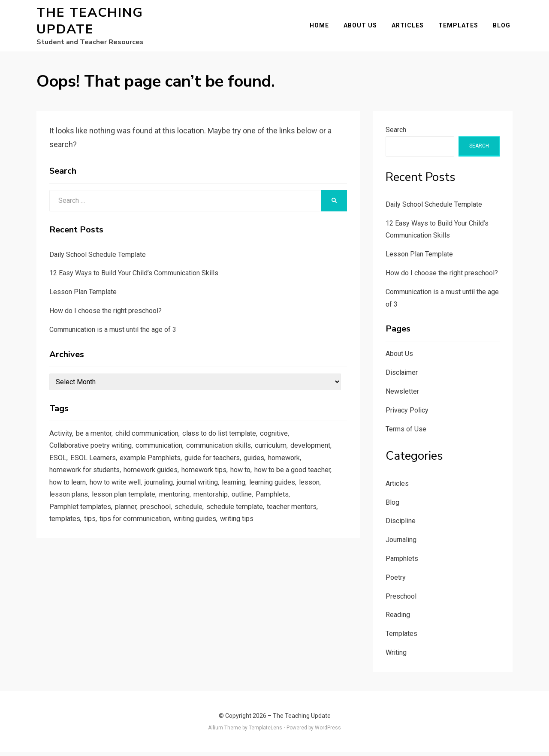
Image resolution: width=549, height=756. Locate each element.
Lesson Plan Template (83, 296)
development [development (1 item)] (70, 464)
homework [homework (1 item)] (66, 477)
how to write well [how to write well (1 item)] (206, 490)
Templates (460, 27)
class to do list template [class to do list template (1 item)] (229, 438)
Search (396, 134)
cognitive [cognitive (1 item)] (287, 438)
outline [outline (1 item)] (101, 517)
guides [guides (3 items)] (309, 464)
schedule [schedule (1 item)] (300, 517)
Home (321, 27)
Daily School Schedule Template (98, 258)
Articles (410, 27)
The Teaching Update (90, 23)
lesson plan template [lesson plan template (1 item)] (235, 503)
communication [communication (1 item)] (167, 451)
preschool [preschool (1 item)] (266, 517)
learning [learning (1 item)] (62, 503)
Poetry (396, 581)
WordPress (328, 732)
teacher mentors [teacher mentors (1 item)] (140, 530)
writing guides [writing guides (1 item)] (72, 543)
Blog (504, 27)
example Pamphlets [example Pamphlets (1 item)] (199, 464)
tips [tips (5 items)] (213, 530)
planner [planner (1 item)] (234, 517)
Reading (398, 619)
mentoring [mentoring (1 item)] (289, 503)
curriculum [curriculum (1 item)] (286, 451)
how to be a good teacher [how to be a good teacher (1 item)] (90, 490)
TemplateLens (265, 732)
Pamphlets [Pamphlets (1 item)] (133, 517)
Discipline (401, 525)
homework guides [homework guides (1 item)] (197, 477)
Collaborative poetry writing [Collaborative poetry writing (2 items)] (94, 451)
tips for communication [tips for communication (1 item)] (261, 530)
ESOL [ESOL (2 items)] (104, 464)
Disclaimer (402, 377)
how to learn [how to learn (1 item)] (155, 490)
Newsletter (402, 395)
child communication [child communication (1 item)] (153, 438)
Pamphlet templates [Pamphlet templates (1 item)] (186, 517)
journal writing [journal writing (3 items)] (297, 490)
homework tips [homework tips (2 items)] (253, 477)
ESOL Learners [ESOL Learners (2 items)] (140, 464)
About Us (362, 27)
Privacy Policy (407, 414)
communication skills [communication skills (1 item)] (231, 451)
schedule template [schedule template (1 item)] (79, 530)
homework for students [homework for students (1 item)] (126, 477)
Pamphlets (402, 562)
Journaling (401, 544)
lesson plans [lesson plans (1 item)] (178, 503)
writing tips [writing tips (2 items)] (117, 543)
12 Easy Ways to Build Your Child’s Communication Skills (134, 277)
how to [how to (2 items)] (293, 477)
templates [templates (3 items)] (187, 530)
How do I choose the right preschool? (106, 315)
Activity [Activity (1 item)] (61, 438)
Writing (396, 656)
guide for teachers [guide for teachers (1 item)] (264, 464)
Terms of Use (406, 433)
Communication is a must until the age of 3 (113, 333)
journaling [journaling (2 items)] (254, 490)
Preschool (401, 600)
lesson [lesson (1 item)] (143, 503)
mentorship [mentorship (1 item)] (68, 517)
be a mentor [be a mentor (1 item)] (96, 438)
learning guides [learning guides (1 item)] (104, 503)
